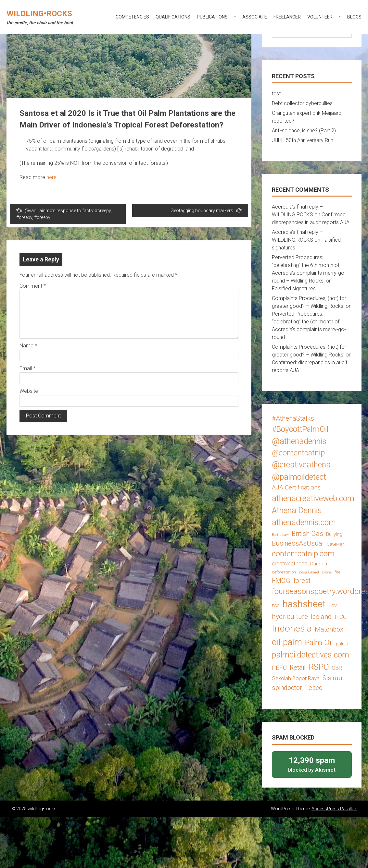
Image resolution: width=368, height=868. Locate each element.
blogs (354, 17)
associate (255, 17)
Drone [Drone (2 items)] (327, 572)
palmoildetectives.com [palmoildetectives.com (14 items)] (311, 655)
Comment (33, 286)
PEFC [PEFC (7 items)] (279, 668)
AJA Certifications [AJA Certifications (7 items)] (296, 487)
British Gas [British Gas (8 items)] (307, 534)
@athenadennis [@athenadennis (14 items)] (299, 441)
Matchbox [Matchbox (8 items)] (329, 629)
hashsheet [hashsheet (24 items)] (304, 604)
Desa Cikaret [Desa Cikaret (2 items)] (309, 572)
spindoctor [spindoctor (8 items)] (287, 688)
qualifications (173, 17)
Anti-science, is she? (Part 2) (304, 131)
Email (27, 368)
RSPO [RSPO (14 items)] (319, 667)
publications (212, 17)
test (276, 94)
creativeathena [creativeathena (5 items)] (290, 563)
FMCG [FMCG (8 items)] (281, 581)
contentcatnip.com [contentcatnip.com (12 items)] (303, 554)
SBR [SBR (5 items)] (337, 668)
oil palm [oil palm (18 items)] (287, 642)
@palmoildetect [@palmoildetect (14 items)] (299, 477)
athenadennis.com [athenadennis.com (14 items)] (304, 522)
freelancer (287, 17)
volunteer (320, 17)
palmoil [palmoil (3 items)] (343, 644)
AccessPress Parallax (334, 809)
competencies (132, 17)
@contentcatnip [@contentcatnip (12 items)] (298, 453)
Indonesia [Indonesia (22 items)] (292, 628)
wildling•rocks (39, 14)
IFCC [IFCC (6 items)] (341, 617)
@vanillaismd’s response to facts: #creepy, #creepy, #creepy (64, 214)
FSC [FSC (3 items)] (276, 606)
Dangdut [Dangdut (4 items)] (319, 564)
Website (29, 391)
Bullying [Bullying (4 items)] (334, 534)
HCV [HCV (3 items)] (333, 606)
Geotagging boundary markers (206, 210)
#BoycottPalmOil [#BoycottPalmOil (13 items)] (300, 429)
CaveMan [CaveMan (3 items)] (336, 544)
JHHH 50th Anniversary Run (303, 140)
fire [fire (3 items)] (337, 572)
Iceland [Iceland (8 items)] (321, 617)
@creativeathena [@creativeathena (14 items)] (301, 465)
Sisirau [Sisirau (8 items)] (332, 678)
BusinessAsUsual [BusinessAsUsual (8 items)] (298, 543)
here (51, 177)
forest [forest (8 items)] (302, 581)
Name (28, 346)
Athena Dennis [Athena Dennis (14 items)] (297, 510)
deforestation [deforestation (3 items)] (284, 572)
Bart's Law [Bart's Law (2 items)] (280, 535)
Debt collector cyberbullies (302, 103)
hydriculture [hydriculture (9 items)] (290, 616)
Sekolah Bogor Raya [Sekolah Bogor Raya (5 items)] (296, 678)
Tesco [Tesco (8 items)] (314, 688)
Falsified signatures (294, 289)
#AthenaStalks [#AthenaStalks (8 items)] (293, 418)
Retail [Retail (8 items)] (298, 668)
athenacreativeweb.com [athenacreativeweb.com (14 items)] (313, 498)
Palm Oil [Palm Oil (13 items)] (319, 642)
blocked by (312, 764)
